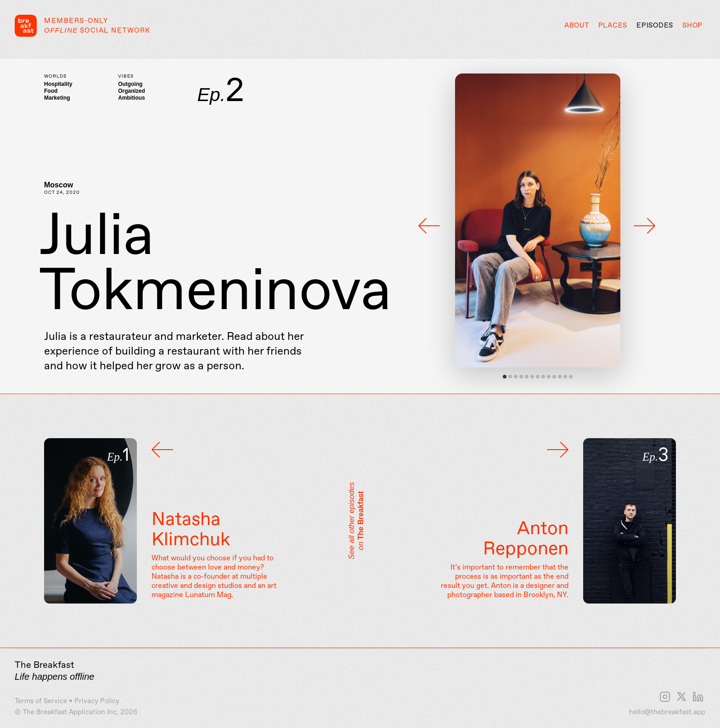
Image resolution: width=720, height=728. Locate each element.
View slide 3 (516, 377)
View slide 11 (560, 377)
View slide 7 (538, 377)
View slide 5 (527, 377)
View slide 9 (549, 377)
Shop (692, 26)
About (577, 26)
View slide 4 (521, 377)
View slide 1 (505, 377)
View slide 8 (543, 377)
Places (613, 26)
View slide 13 (571, 377)
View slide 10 (554, 377)
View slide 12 (565, 377)
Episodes (655, 26)
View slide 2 (510, 377)
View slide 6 (532, 377)
